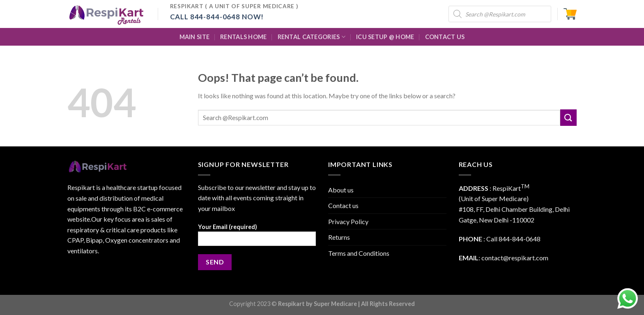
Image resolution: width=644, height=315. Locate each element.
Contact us (343, 205)
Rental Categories (312, 37)
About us (341, 190)
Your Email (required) (257, 237)
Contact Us (445, 37)
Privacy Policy (348, 221)
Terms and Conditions (359, 253)
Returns (339, 237)
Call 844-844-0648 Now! (217, 17)
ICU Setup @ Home (385, 37)
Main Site (195, 37)
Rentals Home (243, 37)
